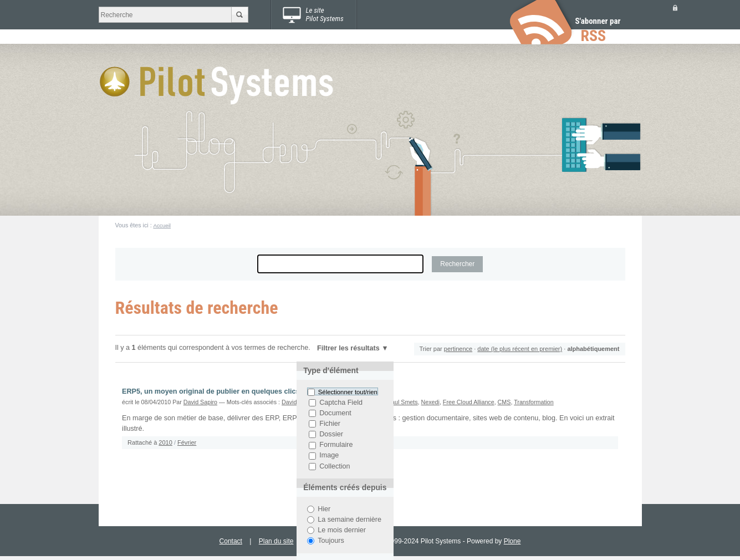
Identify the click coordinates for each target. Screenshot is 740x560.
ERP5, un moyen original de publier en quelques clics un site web (231, 391)
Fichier (330, 424)
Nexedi (430, 402)
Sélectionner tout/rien (348, 392)
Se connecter (675, 7)
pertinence (458, 349)
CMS (504, 402)
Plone (512, 541)
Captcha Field (341, 403)
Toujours (331, 541)
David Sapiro (200, 402)
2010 (165, 442)
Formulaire (336, 445)
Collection (335, 466)
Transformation (534, 402)
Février (187, 442)
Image (329, 456)
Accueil (162, 225)
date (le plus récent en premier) (520, 349)
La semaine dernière (349, 520)
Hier (324, 509)
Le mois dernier (342, 530)
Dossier (331, 434)
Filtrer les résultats (348, 348)
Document (335, 413)
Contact (231, 541)
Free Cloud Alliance (469, 402)
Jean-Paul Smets (395, 402)
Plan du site (276, 541)
